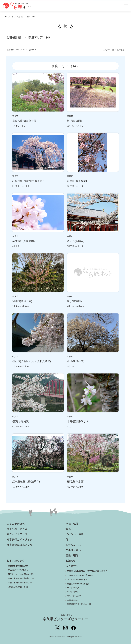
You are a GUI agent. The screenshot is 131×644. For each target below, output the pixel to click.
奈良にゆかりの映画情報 (78, 584)
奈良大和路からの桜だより (20, 582)
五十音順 (121, 50)
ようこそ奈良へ (16, 523)
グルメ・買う (73, 550)
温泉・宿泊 (72, 555)
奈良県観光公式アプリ (19, 545)
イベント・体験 (75, 534)
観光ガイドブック (17, 534)
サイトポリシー (74, 592)
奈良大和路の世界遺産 (18, 566)
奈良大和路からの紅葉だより (21, 578)
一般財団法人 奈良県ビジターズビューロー (80, 602)
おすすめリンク (16, 561)
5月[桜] (20, 17)
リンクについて (74, 596)
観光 (68, 529)
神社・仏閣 (72, 523)
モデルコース (73, 545)
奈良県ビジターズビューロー (66, 617)
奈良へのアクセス (17, 529)
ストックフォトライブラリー (80, 575)
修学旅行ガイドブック (19, 539)
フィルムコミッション (77, 579)
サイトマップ (73, 588)
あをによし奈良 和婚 (18, 587)
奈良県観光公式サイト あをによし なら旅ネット (17, 6)
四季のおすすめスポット (19, 570)
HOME (5, 17)
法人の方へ (72, 566)
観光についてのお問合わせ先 (21, 574)
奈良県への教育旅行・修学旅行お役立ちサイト (88, 571)
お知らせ (71, 561)
